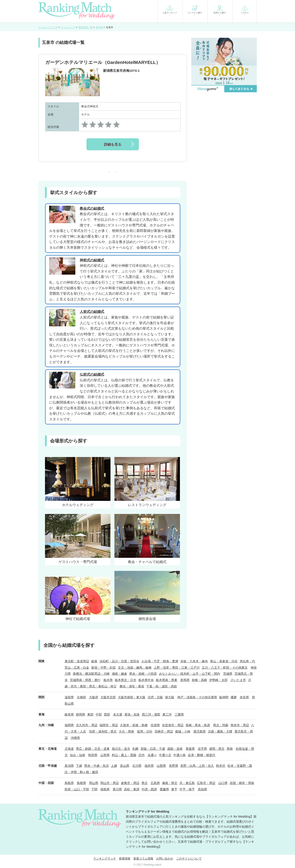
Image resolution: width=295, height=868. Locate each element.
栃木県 (108, 680)
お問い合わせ (165, 859)
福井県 (149, 766)
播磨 (234, 697)
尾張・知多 (132, 714)
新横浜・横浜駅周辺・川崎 (91, 674)
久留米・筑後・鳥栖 (134, 725)
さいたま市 (238, 680)
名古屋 (118, 714)
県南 (230, 749)
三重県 (179, 714)
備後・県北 (170, 783)
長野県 (174, 766)
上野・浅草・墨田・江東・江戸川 (177, 668)
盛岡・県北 (217, 749)
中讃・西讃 (149, 789)
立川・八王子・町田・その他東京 (225, 668)
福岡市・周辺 (109, 725)
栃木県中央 (146, 680)
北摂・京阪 (155, 697)
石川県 (137, 766)
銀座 (94, 661)
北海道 (69, 749)
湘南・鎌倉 (119, 674)
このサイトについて (189, 859)
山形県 (105, 755)
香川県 (117, 789)
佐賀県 (155, 725)
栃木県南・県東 (167, 680)
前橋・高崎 (199, 680)
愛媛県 (164, 789)
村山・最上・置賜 (124, 755)
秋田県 (93, 755)
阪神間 (224, 697)
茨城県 (228, 674)
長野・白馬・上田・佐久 (197, 766)
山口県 (223, 783)
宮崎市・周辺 (164, 731)
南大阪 (170, 697)
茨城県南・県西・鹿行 (85, 680)
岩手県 (202, 749)
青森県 (190, 749)
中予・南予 (187, 789)
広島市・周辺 (206, 783)
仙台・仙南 (78, 755)
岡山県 (94, 783)
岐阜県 (69, 714)
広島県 (155, 783)
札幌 (135, 749)
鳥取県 (69, 783)
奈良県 (244, 697)
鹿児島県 (200, 731)
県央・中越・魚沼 (97, 766)
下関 (94, 789)
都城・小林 (183, 731)
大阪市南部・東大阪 (132, 697)
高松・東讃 (132, 789)
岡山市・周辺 (110, 783)
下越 (79, 766)
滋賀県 (69, 697)
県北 (145, 783)
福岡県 (69, 725)
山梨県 (161, 766)
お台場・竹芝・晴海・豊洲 (160, 661)
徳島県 (105, 789)
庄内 (141, 755)
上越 (114, 766)
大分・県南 (126, 731)
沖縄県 (75, 738)
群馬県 (185, 680)
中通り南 (179, 755)
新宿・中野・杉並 (104, 668)
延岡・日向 (145, 731)
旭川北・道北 (121, 749)
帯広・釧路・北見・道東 (93, 749)
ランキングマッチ (105, 859)
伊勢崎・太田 (218, 680)
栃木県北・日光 (126, 680)
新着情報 (125, 859)
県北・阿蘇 (221, 725)
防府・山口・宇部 (77, 789)
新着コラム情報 (143, 859)
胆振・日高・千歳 (153, 749)
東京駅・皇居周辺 (77, 661)
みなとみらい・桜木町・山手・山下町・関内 (190, 674)
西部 (107, 714)
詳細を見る (113, 145)
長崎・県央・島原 (198, 725)
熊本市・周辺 (240, 725)
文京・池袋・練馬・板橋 (135, 668)
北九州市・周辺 (87, 725)
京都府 (81, 697)
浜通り (152, 755)
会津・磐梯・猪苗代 (202, 755)
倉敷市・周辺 (130, 783)
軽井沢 (221, 766)
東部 (90, 714)
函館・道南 (175, 749)
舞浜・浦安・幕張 (132, 686)
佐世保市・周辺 (173, 725)
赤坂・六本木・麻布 (194, 661)
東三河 (167, 714)
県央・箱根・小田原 (143, 674)
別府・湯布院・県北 (103, 731)
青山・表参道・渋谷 (224, 661)
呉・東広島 (187, 783)
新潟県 (69, 766)
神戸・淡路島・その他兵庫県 (197, 697)
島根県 (81, 783)
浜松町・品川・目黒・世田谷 (119, 661)
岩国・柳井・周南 (242, 783)
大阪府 (94, 697)
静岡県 (81, 714)
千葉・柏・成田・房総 (162, 686)
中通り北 (165, 755)
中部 (99, 714)
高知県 (202, 789)
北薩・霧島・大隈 (220, 731)
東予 (174, 789)
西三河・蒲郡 (151, 714)
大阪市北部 (108, 697)
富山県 (125, 766)
